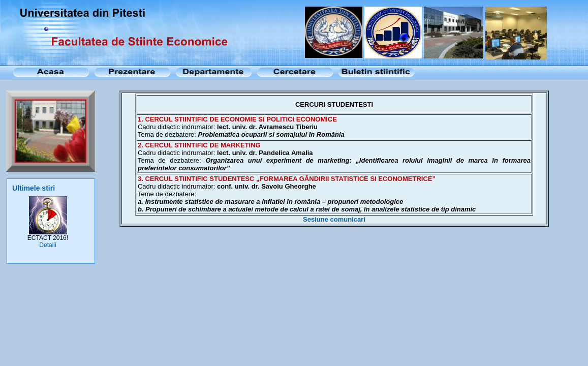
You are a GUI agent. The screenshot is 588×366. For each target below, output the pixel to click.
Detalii (48, 245)
